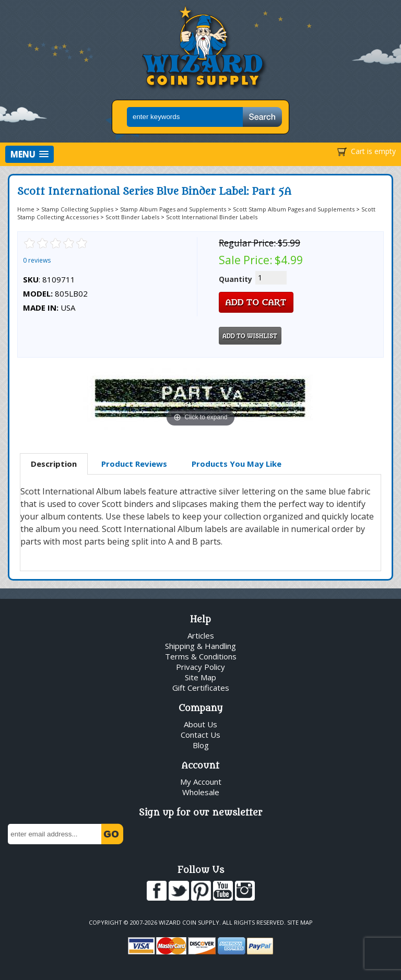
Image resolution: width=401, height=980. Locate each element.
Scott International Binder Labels (212, 217)
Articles (201, 635)
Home (26, 209)
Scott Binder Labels (132, 217)
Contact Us (200, 735)
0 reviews (37, 260)
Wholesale (201, 792)
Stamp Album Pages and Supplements (173, 209)
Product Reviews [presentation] (134, 464)
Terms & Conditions (201, 656)
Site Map (200, 677)
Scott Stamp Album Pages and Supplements (294, 209)
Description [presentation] (54, 464)
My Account (201, 782)
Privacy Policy (200, 667)
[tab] (54, 464)
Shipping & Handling (200, 646)
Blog (201, 745)
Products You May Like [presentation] (237, 464)
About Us (200, 724)
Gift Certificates (201, 688)
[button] (30, 154)
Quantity (235, 279)
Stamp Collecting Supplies (77, 209)
